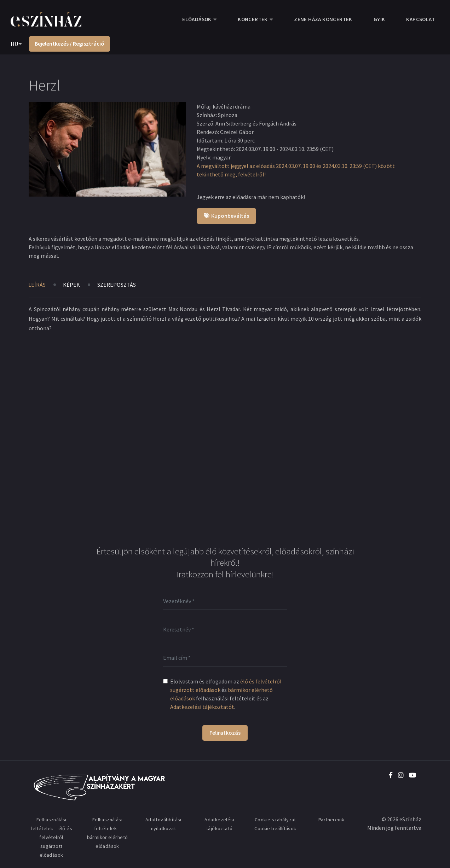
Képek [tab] (71, 285)
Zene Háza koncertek (323, 19)
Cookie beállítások (275, 828)
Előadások (197, 19)
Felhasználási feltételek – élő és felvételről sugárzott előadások (51, 837)
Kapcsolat (420, 19)
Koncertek (253, 19)
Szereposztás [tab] (117, 285)
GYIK (379, 19)
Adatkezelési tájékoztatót (202, 707)
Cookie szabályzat (275, 820)
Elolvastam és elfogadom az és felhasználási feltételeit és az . (226, 694)
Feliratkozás (225, 733)
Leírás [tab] (37, 285)
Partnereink (331, 820)
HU (14, 44)
